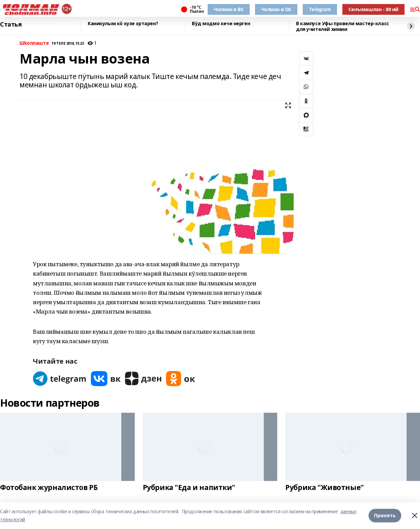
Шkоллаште (34, 43)
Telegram (320, 9)
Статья (11, 25)
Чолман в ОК (276, 9)
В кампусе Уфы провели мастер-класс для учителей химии (343, 26)
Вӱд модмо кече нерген (221, 24)
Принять (385, 515)
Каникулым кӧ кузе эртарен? (123, 24)
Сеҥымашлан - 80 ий (373, 9)
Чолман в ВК (228, 9)
